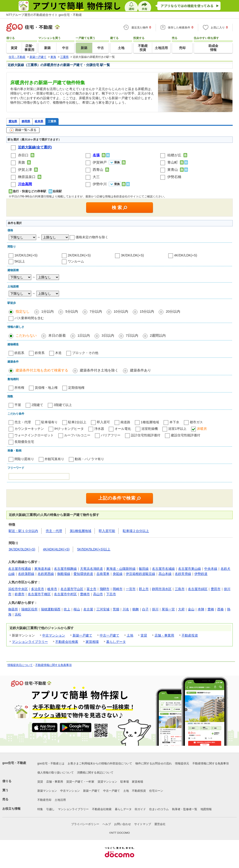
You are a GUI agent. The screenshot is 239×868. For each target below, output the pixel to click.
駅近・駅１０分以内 (23, 531)
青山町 (173, 162)
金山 (191, 609)
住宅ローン (156, 791)
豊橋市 (85, 594)
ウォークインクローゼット (34, 435)
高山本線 (165, 574)
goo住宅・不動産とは (51, 763)
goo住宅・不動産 (14, 763)
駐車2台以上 (77, 422)
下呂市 (111, 594)
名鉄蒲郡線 (26, 574)
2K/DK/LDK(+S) (79, 255)
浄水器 (99, 429)
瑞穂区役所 (29, 609)
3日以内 (108, 335)
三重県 (52, 121)
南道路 (125, 422)
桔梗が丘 (174, 155)
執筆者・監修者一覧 (185, 809)
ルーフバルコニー (77, 435)
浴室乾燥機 (150, 429)
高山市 (98, 594)
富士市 (91, 589)
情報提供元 (182, 763)
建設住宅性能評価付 (186, 435)
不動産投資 (190, 635)
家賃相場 (92, 642)
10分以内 (121, 311)
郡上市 (144, 589)
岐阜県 (39, 121)
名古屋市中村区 (65, 594)
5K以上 (20, 261)
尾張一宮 (168, 609)
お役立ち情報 (11, 809)
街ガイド (140, 809)
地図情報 (206, 809)
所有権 (19, 388)
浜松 (18, 614)
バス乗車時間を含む (29, 318)
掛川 (155, 609)
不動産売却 (44, 800)
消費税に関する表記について (95, 773)
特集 (40, 809)
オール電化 (123, 429)
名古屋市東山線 (190, 569)
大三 (96, 177)
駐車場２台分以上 (136, 531)
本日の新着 (57, 335)
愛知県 (13, 121)
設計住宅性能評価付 (146, 435)
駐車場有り (49, 422)
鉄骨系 (40, 353)
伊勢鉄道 (201, 574)
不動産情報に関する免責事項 (53, 665)
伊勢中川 (100, 184)
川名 (126, 609)
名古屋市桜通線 (20, 569)
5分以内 (72, 311)
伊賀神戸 (100, 162)
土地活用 (60, 800)
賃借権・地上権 (46, 388)
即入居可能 (107, 531)
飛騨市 (105, 589)
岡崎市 (118, 589)
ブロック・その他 (85, 353)
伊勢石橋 (174, 177)
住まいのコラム (159, 809)
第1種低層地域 (81, 531)
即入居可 (103, 422)
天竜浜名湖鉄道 (91, 569)
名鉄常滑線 (183, 574)
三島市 (180, 589)
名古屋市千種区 (39, 594)
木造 (58, 353)
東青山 (173, 170)
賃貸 (144, 635)
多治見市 (38, 589)
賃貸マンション (107, 782)
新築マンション (47, 791)
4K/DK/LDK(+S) (186, 255)
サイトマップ (143, 824)
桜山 (77, 609)
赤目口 (23, 155)
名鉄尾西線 (46, 574)
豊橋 (211, 609)
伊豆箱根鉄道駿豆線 (141, 574)
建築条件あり (141, 370)
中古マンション (54, 635)
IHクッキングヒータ (69, 429)
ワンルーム (76, 261)
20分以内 (173, 311)
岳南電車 (103, 574)
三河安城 (103, 609)
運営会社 (160, 824)
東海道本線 (42, 569)
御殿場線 (64, 574)
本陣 (201, 609)
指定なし (23, 311)
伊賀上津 (25, 170)
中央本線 (211, 569)
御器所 (13, 609)
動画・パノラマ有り (89, 459)
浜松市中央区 (18, 589)
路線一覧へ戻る (23, 130)
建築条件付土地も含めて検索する (42, 370)
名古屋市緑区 (198, 589)
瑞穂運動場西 (51, 609)
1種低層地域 (150, 422)
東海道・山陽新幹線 (121, 569)
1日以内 (84, 335)
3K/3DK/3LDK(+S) (22, 549)
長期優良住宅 (24, 442)
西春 (221, 609)
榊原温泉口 (27, 177)
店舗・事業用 (164, 635)
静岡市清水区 (162, 589)
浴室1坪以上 (177, 429)
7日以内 (132, 335)
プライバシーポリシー (85, 824)
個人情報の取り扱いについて (56, 773)
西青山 (98, 170)
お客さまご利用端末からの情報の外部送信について (100, 763)
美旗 (21, 162)
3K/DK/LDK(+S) (132, 255)
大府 (181, 609)
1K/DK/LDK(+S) (26, 255)
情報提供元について (20, 665)
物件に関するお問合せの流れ (154, 763)
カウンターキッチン (29, 429)
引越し (50, 809)
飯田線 (144, 569)
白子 (145, 609)
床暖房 (202, 429)
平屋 (18, 405)
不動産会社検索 (67, 642)
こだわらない (26, 335)
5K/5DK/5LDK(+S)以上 (94, 549)
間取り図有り (24, 459)
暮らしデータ (116, 642)
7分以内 (96, 311)
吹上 (67, 609)
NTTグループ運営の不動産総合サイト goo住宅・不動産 (44, 15)
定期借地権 (76, 388)
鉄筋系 (19, 353)
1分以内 (47, 311)
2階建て (37, 405)
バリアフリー (111, 435)
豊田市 (216, 589)
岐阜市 (52, 589)
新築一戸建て (82, 635)
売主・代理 (23, 422)
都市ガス (196, 422)
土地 (130, 635)
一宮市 (131, 589)
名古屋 (88, 609)
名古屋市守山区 (72, 589)
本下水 (174, 422)
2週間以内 (158, 335)
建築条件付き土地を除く (99, 370)
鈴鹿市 (20, 594)
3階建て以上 (63, 405)
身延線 (118, 574)
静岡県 (26, 121)
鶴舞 (136, 609)
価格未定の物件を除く (92, 237)
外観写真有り (54, 459)
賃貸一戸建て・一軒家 (80, 782)
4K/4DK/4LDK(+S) (56, 549)
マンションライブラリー (30, 642)
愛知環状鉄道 (83, 574)
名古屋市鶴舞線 (65, 569)
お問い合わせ (123, 824)
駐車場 (125, 782)
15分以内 (147, 311)
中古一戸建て (109, 635)
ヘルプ (107, 824)
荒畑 (116, 609)
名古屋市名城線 (163, 569)
